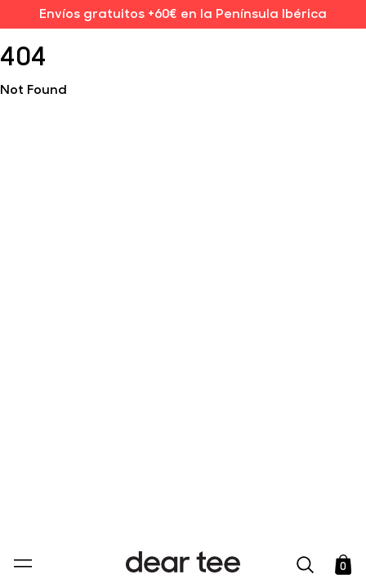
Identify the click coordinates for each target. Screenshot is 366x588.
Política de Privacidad (159, 463)
